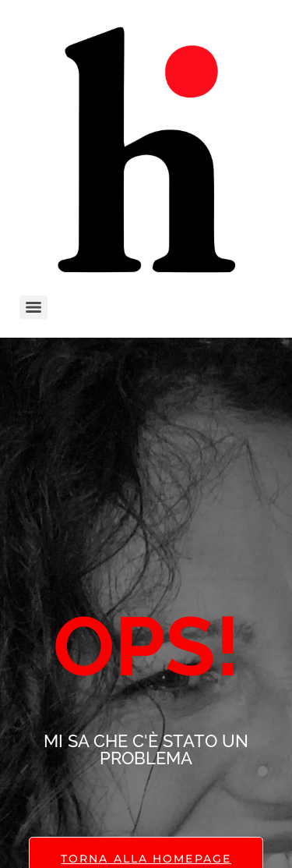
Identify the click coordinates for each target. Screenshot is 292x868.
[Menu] (33, 307)
